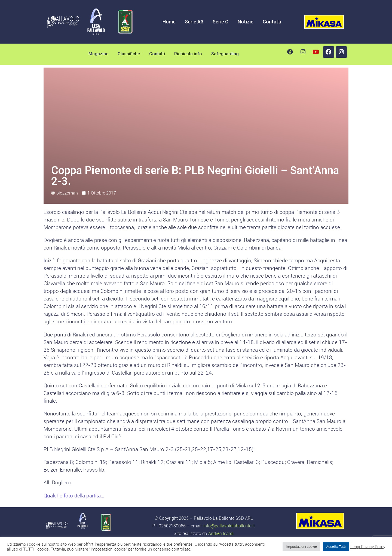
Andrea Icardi (221, 533)
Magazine (98, 54)
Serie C (220, 22)
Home (169, 22)
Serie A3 (194, 22)
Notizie (246, 22)
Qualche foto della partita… (74, 495)
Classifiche (129, 54)
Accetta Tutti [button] (336, 546)
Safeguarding (225, 54)
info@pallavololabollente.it (229, 526)
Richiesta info (188, 54)
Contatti (272, 22)
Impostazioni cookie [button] (301, 546)
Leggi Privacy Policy (368, 547)
